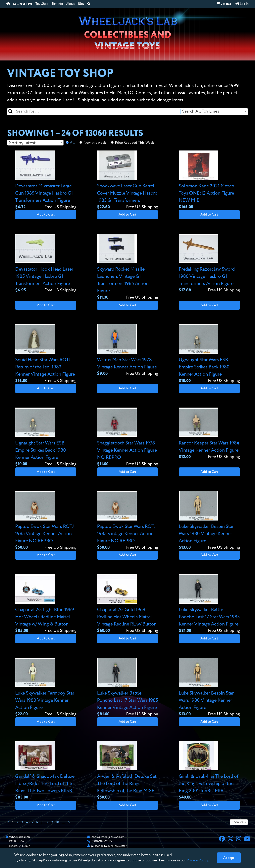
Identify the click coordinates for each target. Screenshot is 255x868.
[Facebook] (222, 839)
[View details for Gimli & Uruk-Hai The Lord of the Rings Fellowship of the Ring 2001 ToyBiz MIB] (209, 771)
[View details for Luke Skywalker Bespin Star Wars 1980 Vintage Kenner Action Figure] (209, 521)
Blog (81, 4)
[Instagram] (239, 839)
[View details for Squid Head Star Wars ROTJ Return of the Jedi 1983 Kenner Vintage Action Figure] (46, 354)
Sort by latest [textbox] (22, 143)
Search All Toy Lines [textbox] (201, 111)
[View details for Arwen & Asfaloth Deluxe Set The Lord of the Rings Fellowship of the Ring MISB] (128, 771)
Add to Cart (46, 215)
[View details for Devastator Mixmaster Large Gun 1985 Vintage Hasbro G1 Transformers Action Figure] (46, 180)
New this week (95, 143)
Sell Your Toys (23, 4)
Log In (242, 4)
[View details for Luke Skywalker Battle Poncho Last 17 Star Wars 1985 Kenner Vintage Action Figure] (209, 604)
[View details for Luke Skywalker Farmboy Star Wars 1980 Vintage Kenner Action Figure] (46, 687)
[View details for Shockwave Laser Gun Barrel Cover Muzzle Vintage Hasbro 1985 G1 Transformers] (128, 180)
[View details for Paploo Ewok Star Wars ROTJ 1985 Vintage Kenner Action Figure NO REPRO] (46, 521)
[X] (230, 839)
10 (57, 822)
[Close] (229, 858)
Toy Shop (42, 4)
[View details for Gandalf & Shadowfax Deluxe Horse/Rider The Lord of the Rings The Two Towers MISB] (46, 771)
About (71, 4)
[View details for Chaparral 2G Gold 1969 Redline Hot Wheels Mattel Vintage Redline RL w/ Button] (128, 604)
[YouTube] (247, 839)
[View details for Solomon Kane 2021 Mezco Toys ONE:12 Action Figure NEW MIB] (209, 180)
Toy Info (57, 4)
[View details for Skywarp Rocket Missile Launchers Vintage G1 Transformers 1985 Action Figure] (128, 267)
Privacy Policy (197, 860)
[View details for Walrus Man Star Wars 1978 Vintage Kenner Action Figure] (128, 351)
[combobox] (214, 112)
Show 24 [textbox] (238, 822)
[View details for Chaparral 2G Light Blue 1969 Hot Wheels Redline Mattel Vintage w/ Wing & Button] (46, 604)
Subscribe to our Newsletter (109, 846)
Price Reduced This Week (134, 143)
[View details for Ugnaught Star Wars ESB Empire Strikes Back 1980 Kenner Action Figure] (209, 354)
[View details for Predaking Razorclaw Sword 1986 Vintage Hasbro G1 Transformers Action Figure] (209, 264)
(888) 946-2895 (102, 841)
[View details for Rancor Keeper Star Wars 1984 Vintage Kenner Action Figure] (209, 434)
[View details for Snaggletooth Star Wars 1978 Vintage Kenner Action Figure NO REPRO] (128, 437)
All (72, 143)
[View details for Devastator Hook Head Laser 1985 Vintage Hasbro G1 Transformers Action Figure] (46, 264)
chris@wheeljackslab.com (108, 837)
